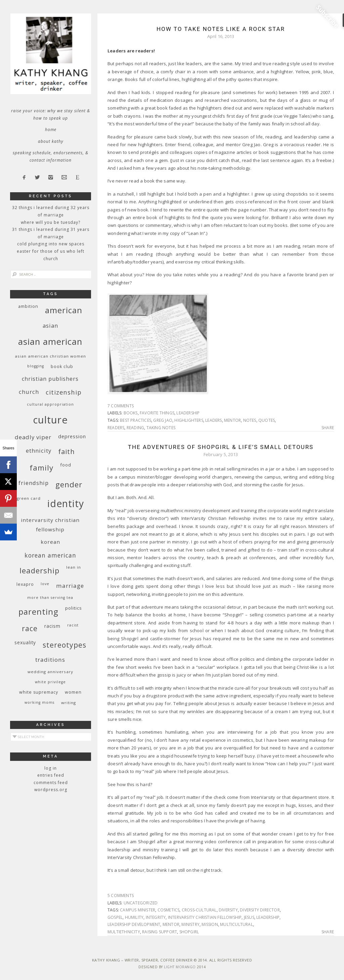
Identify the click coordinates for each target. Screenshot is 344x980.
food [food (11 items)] (66, 465)
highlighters (189, 420)
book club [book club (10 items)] (62, 366)
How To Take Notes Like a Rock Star (221, 29)
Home (51, 130)
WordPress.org (51, 790)
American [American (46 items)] (64, 310)
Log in (51, 768)
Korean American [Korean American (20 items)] (50, 555)
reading (135, 428)
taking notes (161, 428)
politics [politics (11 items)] (74, 608)
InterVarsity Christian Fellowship (205, 917)
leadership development (134, 924)
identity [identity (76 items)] (66, 503)
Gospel (115, 917)
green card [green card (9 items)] (29, 498)
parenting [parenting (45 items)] (38, 611)
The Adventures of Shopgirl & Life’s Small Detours (221, 447)
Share (328, 428)
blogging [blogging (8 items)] (36, 366)
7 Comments (121, 406)
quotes (267, 420)
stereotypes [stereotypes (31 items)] (64, 645)
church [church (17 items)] (29, 392)
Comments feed (51, 783)
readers (116, 428)
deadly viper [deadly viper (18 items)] (33, 437)
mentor (232, 420)
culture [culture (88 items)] (50, 420)
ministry (190, 924)
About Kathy (51, 141)
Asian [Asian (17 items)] (50, 325)
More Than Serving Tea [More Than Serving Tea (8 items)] (50, 598)
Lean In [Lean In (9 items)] (74, 567)
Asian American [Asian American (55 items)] (50, 342)
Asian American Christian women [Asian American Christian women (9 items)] (50, 356)
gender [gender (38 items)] (69, 484)
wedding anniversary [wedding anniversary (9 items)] (50, 672)
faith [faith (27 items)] (67, 452)
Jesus (249, 917)
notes (250, 420)
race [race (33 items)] (30, 628)
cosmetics (169, 910)
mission (210, 924)
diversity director (260, 910)
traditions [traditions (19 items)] (50, 660)
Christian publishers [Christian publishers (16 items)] (50, 379)
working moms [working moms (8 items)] (39, 702)
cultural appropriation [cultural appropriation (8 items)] (50, 404)
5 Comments (121, 895)
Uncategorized (141, 903)
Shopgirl (189, 932)
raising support (160, 932)
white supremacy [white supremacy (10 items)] (39, 692)
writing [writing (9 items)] (69, 703)
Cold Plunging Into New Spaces (51, 244)
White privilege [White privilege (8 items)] (50, 682)
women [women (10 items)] (73, 692)
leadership (188, 413)
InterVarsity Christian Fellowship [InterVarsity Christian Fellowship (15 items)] (50, 525)
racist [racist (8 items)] (73, 625)
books (131, 413)
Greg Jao (163, 420)
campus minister (138, 910)
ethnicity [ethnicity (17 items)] (39, 451)
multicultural (236, 924)
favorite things (157, 413)
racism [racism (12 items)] (52, 626)
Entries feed (51, 775)
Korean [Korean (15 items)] (50, 542)
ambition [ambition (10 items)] (28, 306)
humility (134, 917)
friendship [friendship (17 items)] (34, 483)
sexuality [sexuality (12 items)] (25, 642)
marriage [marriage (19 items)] (70, 586)
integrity (156, 917)
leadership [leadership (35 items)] (39, 570)
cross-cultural (199, 910)
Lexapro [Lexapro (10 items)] (25, 584)
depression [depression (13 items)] (72, 436)
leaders (213, 420)
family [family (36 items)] (41, 468)
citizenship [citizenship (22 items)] (64, 392)
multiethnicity (124, 932)
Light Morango (180, 967)
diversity (228, 910)
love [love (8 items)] (45, 584)
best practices (136, 420)
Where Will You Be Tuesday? (51, 222)
